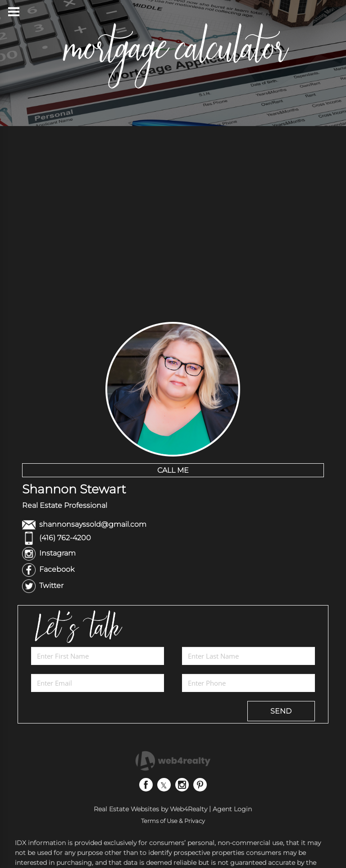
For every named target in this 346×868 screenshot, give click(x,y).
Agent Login (232, 809)
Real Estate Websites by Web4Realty (150, 809)
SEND (281, 711)
